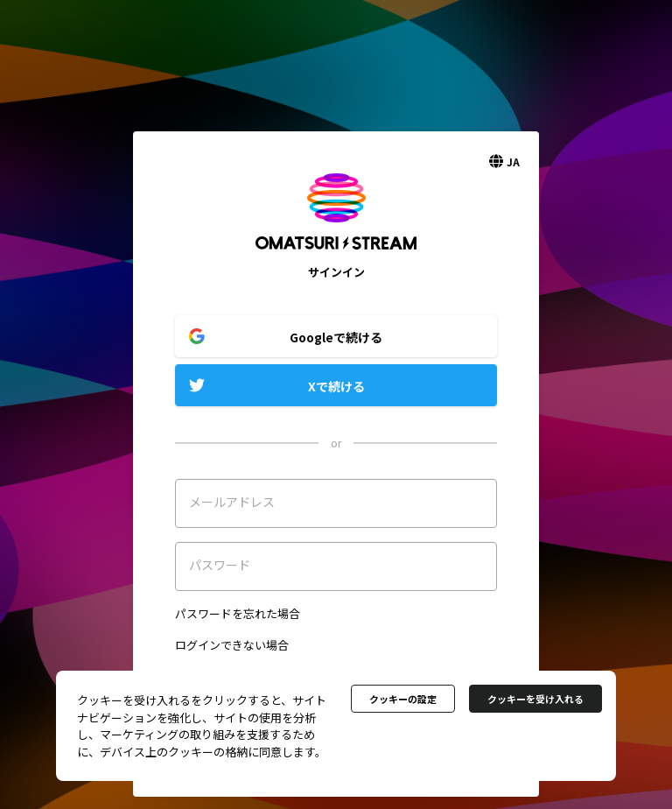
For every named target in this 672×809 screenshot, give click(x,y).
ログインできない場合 (232, 645)
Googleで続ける (336, 337)
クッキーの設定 (403, 699)
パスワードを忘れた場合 (238, 613)
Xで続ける (336, 386)
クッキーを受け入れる (535, 699)
